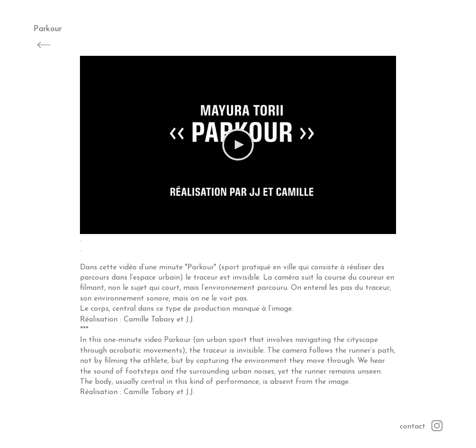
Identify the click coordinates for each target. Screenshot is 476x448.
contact (413, 427)
